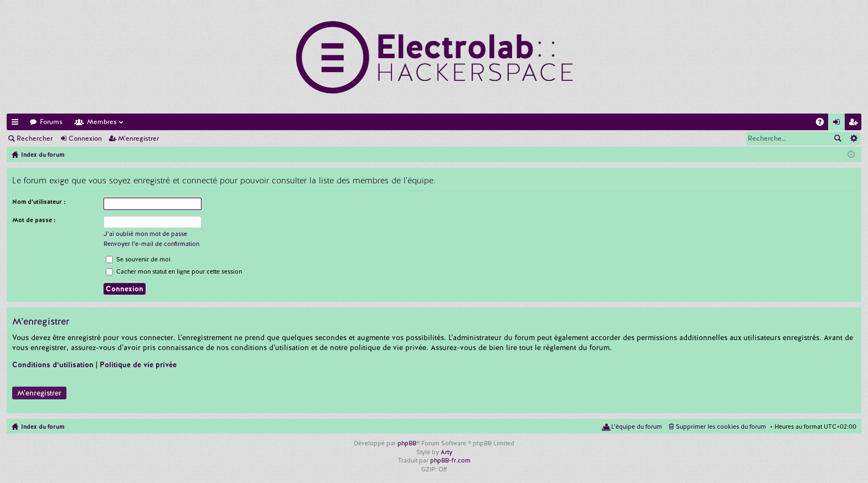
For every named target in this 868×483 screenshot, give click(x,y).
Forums (51, 122)
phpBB (407, 443)
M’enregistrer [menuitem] (855, 124)
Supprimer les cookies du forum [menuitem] (721, 427)
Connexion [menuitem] (839, 124)
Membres (102, 122)
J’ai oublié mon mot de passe (145, 234)
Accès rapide (17, 124)
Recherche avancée (853, 138)
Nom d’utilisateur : (39, 202)
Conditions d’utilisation (53, 365)
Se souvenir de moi (138, 259)
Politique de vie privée (138, 365)
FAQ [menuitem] (823, 124)
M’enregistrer (138, 138)
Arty (446, 452)
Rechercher (35, 138)
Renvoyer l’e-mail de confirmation (151, 244)
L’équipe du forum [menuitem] (637, 427)
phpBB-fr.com (450, 460)
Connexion (85, 138)
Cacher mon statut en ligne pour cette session (174, 271)
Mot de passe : (34, 220)
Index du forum (43, 427)
